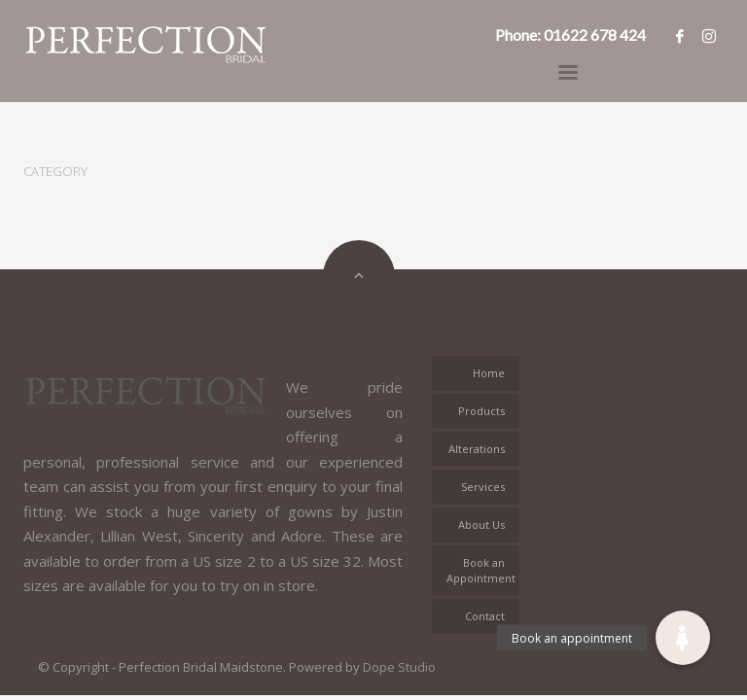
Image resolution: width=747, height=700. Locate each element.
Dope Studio (399, 667)
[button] (683, 638)
